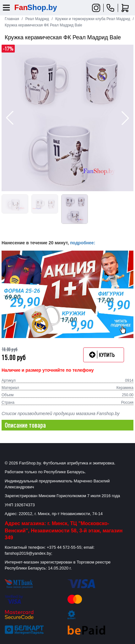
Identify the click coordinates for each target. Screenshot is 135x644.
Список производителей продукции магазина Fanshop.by (61, 414)
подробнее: (83, 243)
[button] (125, 118)
